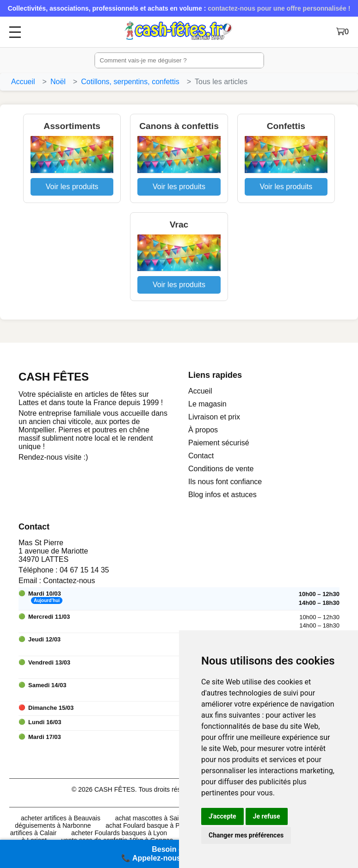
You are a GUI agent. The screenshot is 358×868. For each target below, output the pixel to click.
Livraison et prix (214, 417)
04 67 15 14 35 (84, 570)
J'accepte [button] (222, 816)
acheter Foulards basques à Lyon (119, 833)
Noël (58, 82)
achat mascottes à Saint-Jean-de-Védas (173, 818)
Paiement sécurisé (219, 443)
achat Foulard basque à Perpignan (155, 825)
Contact (201, 456)
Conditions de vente (221, 469)
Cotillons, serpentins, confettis (130, 82)
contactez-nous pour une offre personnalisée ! (279, 8)
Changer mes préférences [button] (246, 835)
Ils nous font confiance (225, 482)
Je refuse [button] (267, 816)
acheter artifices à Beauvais (61, 818)
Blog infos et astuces (222, 495)
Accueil (23, 82)
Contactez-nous (69, 581)
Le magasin (207, 404)
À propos (203, 430)
